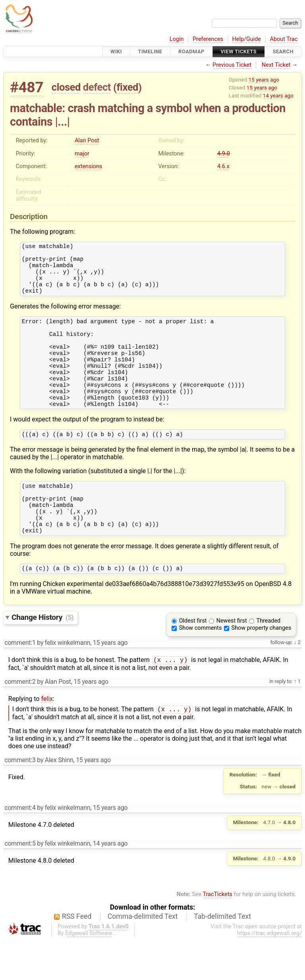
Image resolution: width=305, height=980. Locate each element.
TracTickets (217, 934)
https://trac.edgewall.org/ (269, 973)
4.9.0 (224, 154)
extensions (89, 166)
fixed (127, 87)
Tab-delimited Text (222, 956)
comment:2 (20, 721)
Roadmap (191, 51)
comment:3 (20, 800)
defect (97, 87)
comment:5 (20, 883)
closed (66, 87)
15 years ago (264, 80)
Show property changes (261, 666)
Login (177, 39)
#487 (27, 87)
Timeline (150, 51)
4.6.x (223, 166)
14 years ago (278, 95)
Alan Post (87, 141)
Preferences (208, 39)
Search (283, 51)
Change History (42, 655)
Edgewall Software (89, 973)
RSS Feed (77, 956)
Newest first (232, 659)
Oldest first (193, 659)
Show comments (201, 666)
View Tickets (239, 51)
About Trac (284, 39)
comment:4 (20, 847)
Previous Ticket (232, 65)
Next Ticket (276, 65)
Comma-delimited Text (143, 956)
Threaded (269, 659)
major (82, 154)
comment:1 (20, 681)
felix (47, 738)
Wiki (116, 51)
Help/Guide (247, 39)
